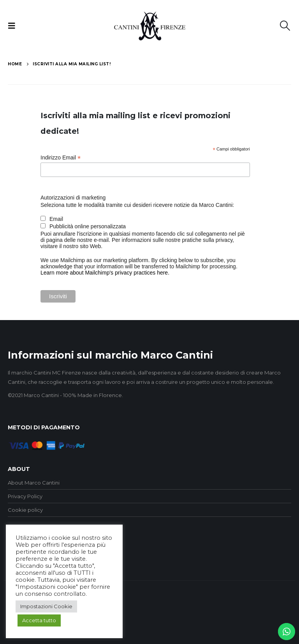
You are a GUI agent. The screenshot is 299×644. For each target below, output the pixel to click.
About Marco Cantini (34, 483)
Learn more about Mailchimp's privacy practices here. (105, 273)
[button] (14, 26)
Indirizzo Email (61, 158)
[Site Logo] (150, 26)
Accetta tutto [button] (39, 620)
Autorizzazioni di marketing (73, 198)
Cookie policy (25, 510)
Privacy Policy (25, 496)
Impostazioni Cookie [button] (46, 606)
